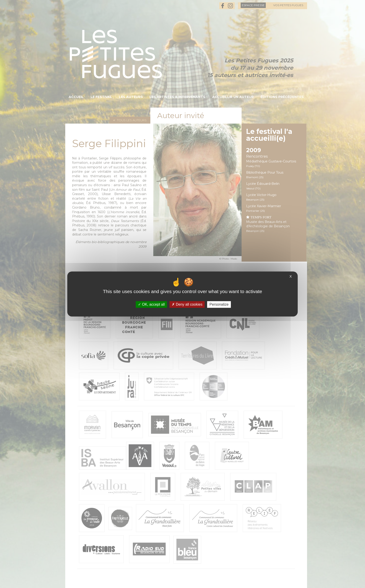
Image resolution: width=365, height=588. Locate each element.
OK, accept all (151, 304)
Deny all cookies (187, 304)
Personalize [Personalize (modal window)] (219, 304)
